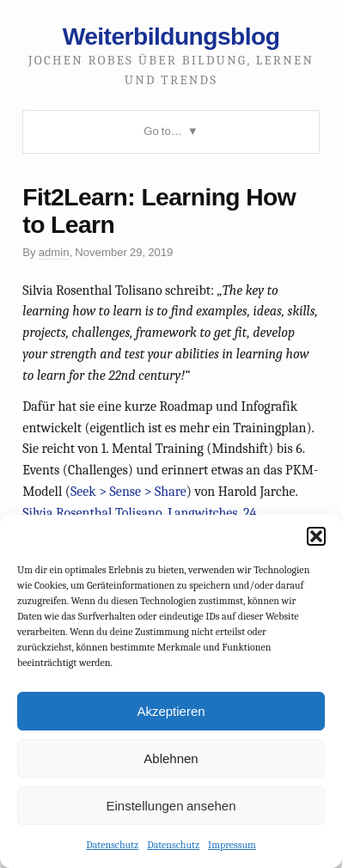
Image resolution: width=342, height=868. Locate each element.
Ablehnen (171, 758)
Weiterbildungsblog (171, 36)
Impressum (232, 845)
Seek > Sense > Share (128, 492)
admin (54, 252)
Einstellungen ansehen (171, 806)
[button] (316, 536)
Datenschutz (112, 845)
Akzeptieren (171, 711)
